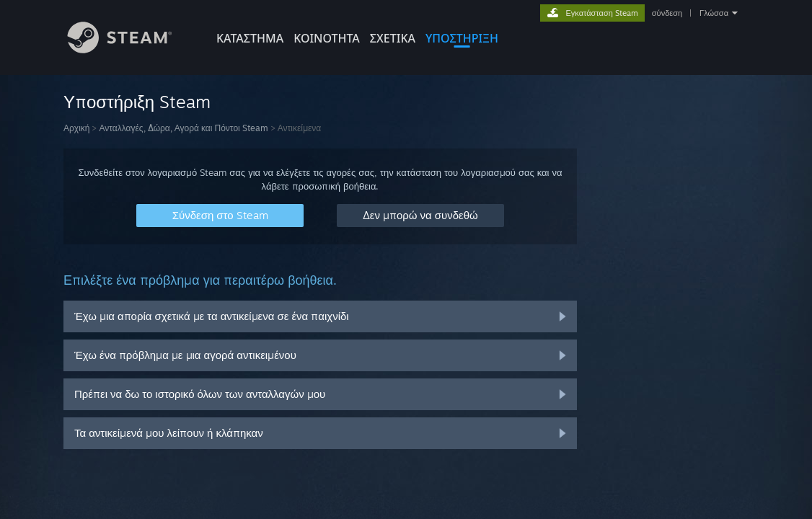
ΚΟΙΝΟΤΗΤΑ (327, 38)
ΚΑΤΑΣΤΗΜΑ (250, 38)
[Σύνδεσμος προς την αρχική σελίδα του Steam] (131, 49)
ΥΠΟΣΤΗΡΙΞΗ (462, 38)
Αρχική (76, 128)
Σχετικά (393, 38)
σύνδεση (667, 13)
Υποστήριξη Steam (137, 102)
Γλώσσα (714, 13)
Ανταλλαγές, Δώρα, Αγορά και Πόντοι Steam (183, 128)
